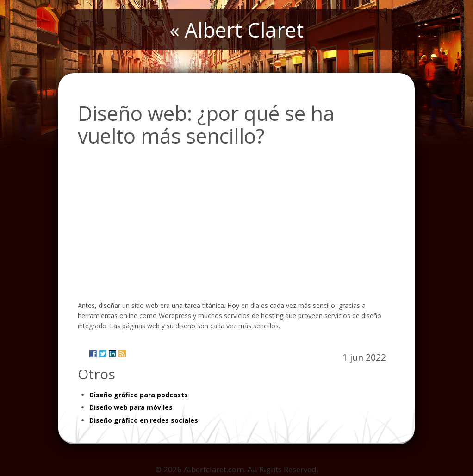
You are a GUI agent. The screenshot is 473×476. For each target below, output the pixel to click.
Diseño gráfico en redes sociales (144, 420)
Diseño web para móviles (131, 407)
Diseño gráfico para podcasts (139, 395)
